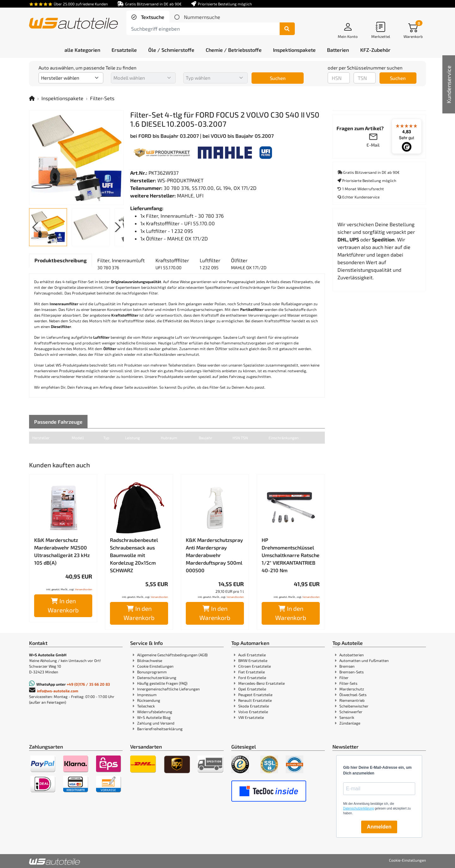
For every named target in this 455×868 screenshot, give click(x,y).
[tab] (148, 17)
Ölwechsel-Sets (353, 695)
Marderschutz (352, 689)
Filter (344, 677)
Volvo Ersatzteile (253, 712)
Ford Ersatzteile (252, 677)
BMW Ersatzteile (253, 660)
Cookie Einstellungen (155, 666)
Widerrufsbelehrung (155, 712)
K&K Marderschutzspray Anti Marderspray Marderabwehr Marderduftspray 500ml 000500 (214, 555)
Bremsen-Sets (352, 672)
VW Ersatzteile (251, 717)
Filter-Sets (102, 98)
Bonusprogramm (152, 672)
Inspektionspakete (62, 98)
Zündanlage (350, 723)
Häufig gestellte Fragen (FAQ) (162, 683)
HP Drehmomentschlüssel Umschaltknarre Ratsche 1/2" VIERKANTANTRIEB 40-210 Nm (291, 555)
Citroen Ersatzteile (255, 666)
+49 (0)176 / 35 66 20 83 (88, 684)
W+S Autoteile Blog (154, 717)
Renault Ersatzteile (255, 700)
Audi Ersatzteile (252, 655)
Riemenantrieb (352, 700)
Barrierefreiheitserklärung (160, 729)
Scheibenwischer (354, 706)
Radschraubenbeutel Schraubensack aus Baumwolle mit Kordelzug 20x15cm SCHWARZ (134, 555)
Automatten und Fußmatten (364, 660)
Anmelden (379, 827)
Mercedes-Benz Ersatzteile (261, 683)
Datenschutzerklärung (157, 677)
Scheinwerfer (351, 712)
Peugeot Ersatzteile (255, 695)
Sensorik (347, 717)
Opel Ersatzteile (252, 689)
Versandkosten (84, 589)
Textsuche (152, 17)
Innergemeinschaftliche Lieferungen (168, 689)
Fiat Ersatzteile (252, 672)
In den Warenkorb (63, 605)
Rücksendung (149, 700)
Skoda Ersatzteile (254, 706)
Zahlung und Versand (156, 723)
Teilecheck (146, 706)
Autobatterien (352, 655)
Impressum (147, 695)
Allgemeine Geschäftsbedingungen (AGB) (172, 655)
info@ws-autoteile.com (58, 691)
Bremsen (347, 666)
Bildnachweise (150, 660)
